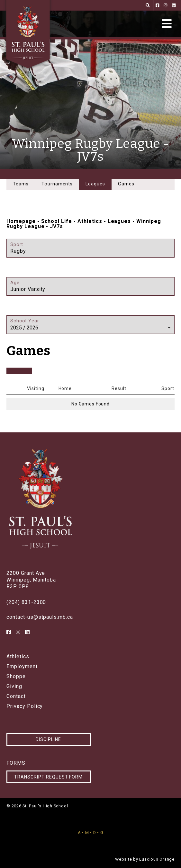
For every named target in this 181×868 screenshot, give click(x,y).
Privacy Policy (25, 706)
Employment (22, 667)
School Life (57, 221)
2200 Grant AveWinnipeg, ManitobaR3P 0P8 (31, 580)
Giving (14, 686)
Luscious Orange (157, 859)
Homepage (21, 221)
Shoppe (16, 677)
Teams (21, 184)
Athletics (90, 221)
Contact (16, 696)
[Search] (148, 5)
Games (126, 184)
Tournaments (57, 184)
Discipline (48, 739)
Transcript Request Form (48, 777)
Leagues (119, 221)
